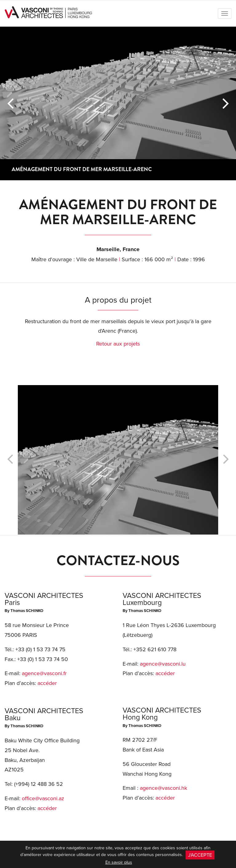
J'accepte (200, 855)
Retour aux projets (118, 344)
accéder (47, 683)
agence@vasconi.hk (163, 788)
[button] (10, 103)
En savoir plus (119, 862)
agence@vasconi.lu (163, 664)
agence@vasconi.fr (44, 673)
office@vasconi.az (43, 798)
